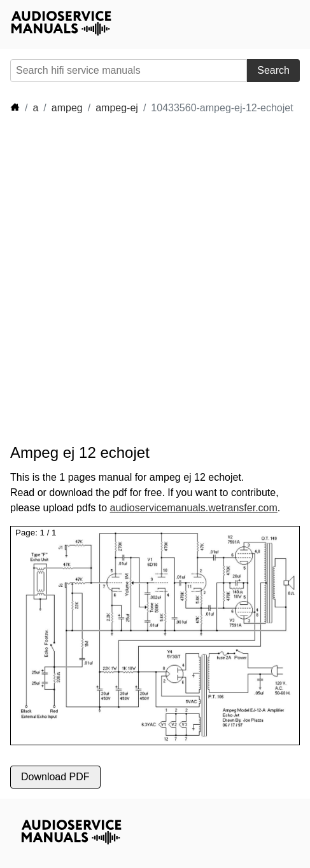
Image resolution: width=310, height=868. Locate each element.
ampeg (67, 108)
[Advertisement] (155, 279)
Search (273, 70)
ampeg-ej (117, 108)
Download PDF (55, 777)
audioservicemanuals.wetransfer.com (194, 508)
